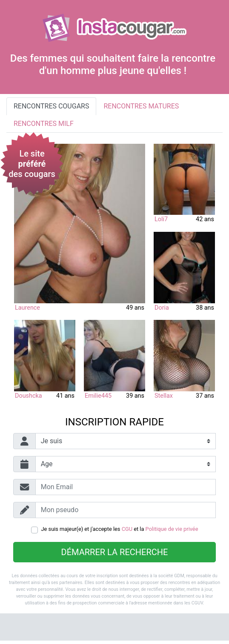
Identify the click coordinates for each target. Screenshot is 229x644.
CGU (127, 529)
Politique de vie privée (172, 529)
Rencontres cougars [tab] (51, 106)
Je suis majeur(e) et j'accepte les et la (120, 529)
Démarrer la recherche (115, 552)
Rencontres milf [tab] (44, 124)
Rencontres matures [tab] (141, 106)
